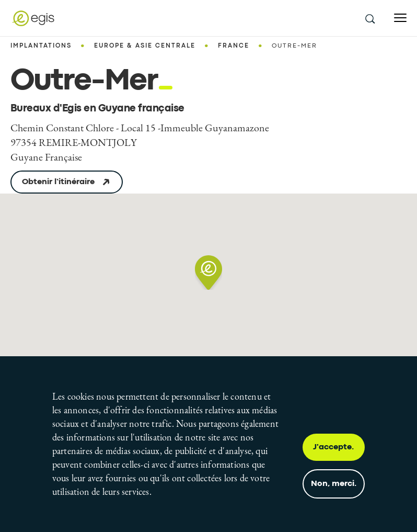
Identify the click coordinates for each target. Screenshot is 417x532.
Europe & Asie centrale (145, 46)
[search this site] (369, 18)
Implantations (41, 46)
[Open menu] (400, 18)
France (234, 46)
